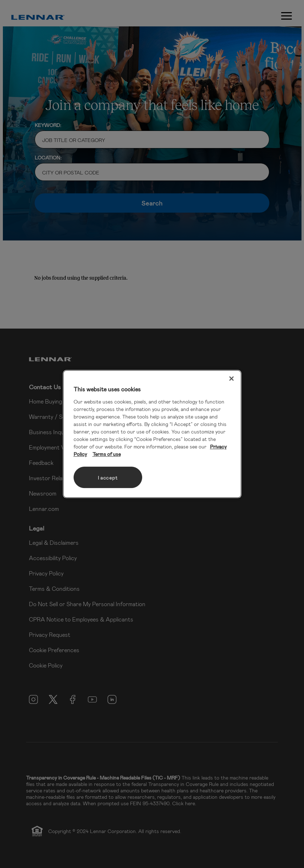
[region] (152, 434)
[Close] (231, 379)
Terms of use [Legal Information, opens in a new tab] (107, 454)
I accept (108, 478)
